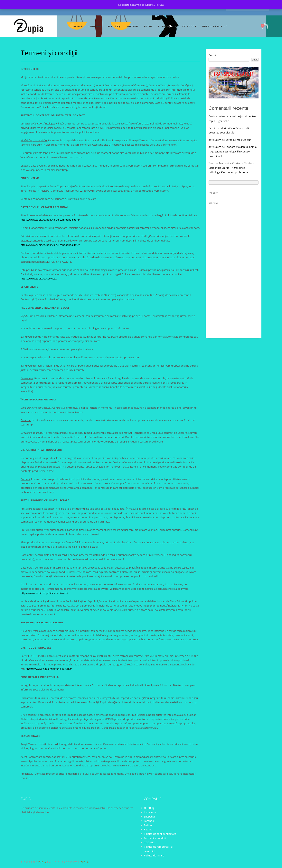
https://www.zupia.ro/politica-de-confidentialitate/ (50, 220)
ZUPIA (42, 862)
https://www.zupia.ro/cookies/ (38, 279)
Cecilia (212, 128)
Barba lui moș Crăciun (238, 140)
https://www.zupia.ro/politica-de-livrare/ (44, 593)
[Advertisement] (234, 270)
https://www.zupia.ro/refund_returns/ (50, 669)
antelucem (215, 140)
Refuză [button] (160, 5)
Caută (212, 55)
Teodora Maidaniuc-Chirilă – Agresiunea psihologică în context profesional (233, 151)
